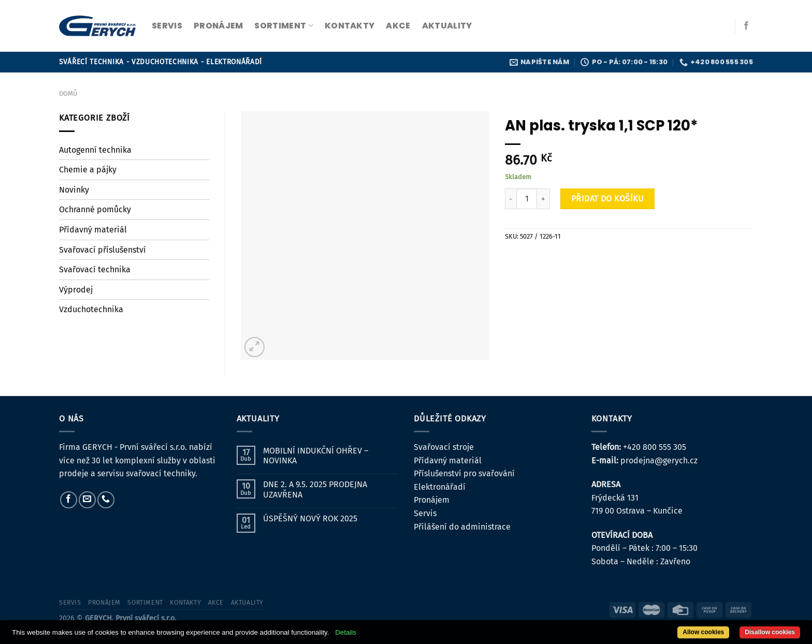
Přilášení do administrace (462, 527)
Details (346, 632)
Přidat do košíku (608, 199)
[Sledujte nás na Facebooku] (746, 26)
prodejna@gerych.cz (659, 460)
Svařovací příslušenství (103, 250)
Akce (398, 26)
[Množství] (527, 199)
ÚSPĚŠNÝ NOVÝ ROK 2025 (310, 518)
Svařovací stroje (444, 447)
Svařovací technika (95, 269)
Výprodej (76, 290)
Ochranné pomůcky (95, 209)
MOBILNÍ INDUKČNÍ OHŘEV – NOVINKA (316, 456)
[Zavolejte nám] (106, 500)
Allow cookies (703, 632)
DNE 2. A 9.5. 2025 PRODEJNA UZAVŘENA (315, 489)
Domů (68, 93)
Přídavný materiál (93, 230)
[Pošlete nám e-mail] (87, 500)
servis (167, 26)
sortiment (284, 26)
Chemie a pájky (88, 170)
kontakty (350, 26)
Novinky (74, 190)
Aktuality (447, 26)
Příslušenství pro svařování (464, 473)
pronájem (219, 26)
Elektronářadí (440, 487)
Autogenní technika (95, 150)
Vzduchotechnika (91, 309)
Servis (425, 513)
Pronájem (432, 500)
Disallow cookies (770, 632)
